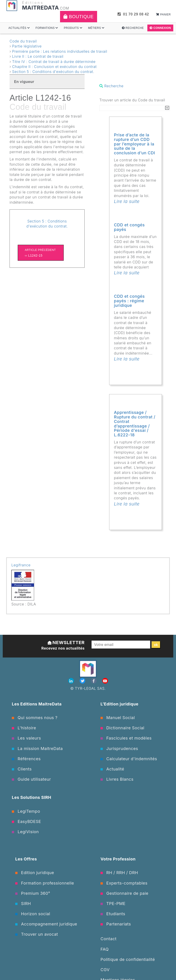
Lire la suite (127, 201)
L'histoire (24, 728)
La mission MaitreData (37, 749)
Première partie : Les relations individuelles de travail (60, 51)
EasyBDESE (26, 821)
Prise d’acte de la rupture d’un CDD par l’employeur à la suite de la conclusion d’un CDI (135, 144)
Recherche (133, 28)
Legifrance (21, 565)
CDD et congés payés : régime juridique (129, 301)
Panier (163, 15)
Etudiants (113, 914)
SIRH (23, 904)
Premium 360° (33, 893)
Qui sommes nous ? (35, 718)
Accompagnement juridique (46, 924)
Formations (47, 28)
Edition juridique (35, 873)
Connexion (160, 28)
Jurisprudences (119, 749)
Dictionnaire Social (122, 728)
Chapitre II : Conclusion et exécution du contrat (54, 67)
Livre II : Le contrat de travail (38, 56)
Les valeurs (26, 738)
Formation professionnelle (45, 883)
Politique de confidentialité (128, 959)
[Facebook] (94, 681)
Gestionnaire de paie (124, 893)
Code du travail (23, 41)
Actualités (19, 28)
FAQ (105, 949)
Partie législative (27, 46)
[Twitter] (83, 681)
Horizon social (33, 914)
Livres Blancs (117, 779)
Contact (108, 939)
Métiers (96, 28)
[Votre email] (121, 645)
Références (26, 759)
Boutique (79, 17)
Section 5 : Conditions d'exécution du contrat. (53, 72)
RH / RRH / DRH (119, 873)
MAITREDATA (40, 8)
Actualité (112, 769)
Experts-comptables (124, 883)
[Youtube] (105, 681)
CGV (105, 970)
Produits (73, 28)
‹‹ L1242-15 (41, 252)
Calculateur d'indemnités (129, 759)
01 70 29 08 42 (133, 14)
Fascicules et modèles (126, 738)
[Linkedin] (72, 681)
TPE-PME (113, 904)
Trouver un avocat (37, 934)
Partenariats (116, 924)
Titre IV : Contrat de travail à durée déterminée (54, 62)
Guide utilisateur (31, 779)
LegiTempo (26, 811)
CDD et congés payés (129, 227)
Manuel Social (118, 718)
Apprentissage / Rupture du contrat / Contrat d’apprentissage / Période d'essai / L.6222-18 (135, 424)
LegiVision (25, 832)
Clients (22, 769)
